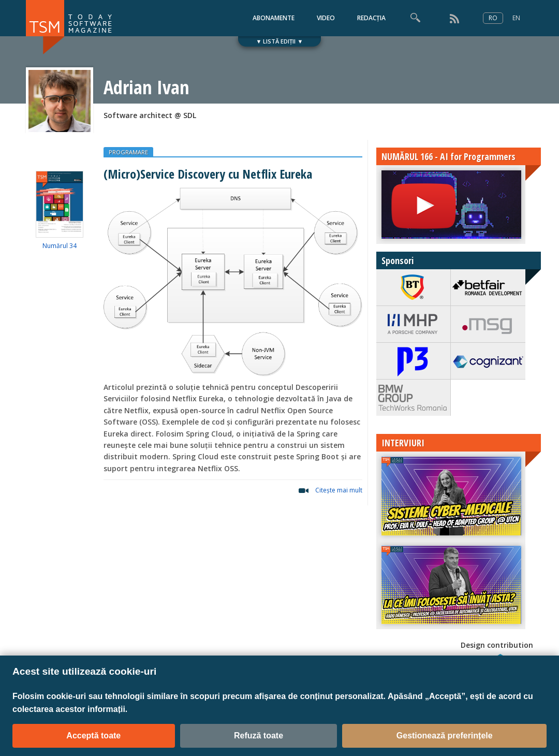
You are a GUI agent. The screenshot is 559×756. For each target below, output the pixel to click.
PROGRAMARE (128, 152)
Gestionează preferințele (445, 736)
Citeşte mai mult (339, 490)
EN (516, 18)
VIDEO (326, 18)
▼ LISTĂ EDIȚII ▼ (280, 41)
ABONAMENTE (274, 18)
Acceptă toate (93, 736)
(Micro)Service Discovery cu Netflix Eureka (208, 174)
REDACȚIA (371, 18)
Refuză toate (259, 736)
